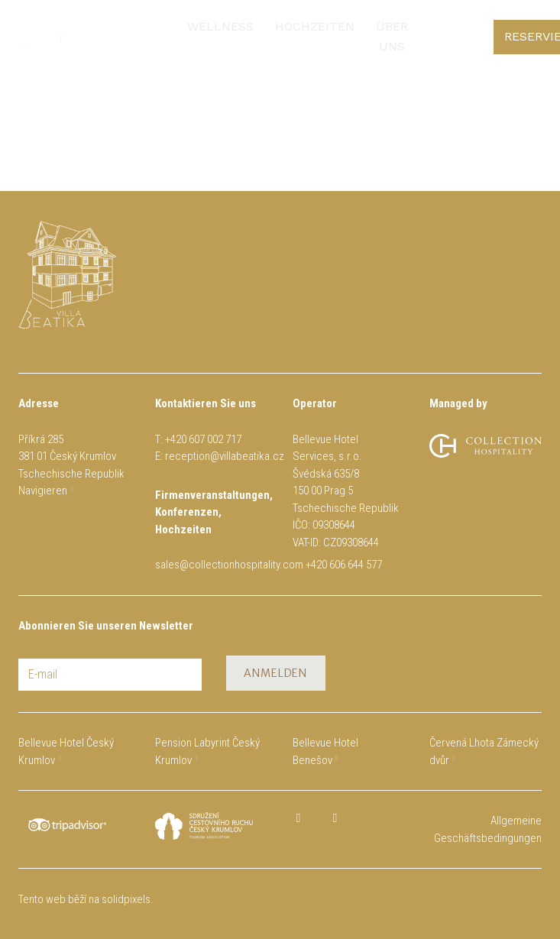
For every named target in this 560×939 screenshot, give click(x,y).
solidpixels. (128, 899)
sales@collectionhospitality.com (229, 565)
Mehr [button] (321, 29)
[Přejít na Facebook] (299, 818)
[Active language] (517, 29)
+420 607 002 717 (203, 439)
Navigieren (43, 491)
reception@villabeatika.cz (225, 456)
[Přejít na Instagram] (335, 818)
